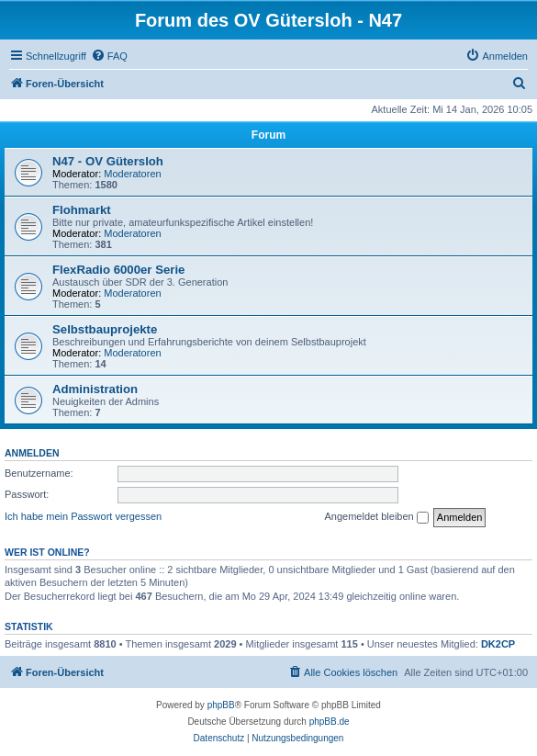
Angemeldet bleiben (376, 517)
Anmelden (32, 453)
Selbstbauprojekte (105, 329)
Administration (95, 389)
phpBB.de (330, 722)
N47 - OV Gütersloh (108, 161)
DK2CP (498, 644)
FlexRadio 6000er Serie (118, 270)
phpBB (221, 705)
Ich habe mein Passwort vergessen (83, 516)
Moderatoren (132, 174)
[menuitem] (109, 56)
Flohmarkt (82, 210)
